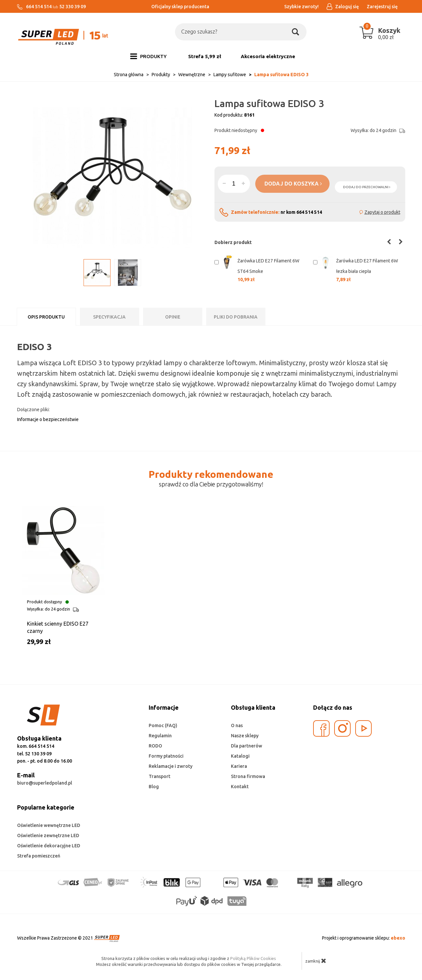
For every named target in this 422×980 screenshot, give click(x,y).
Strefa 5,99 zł (205, 56)
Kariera (239, 766)
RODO (155, 746)
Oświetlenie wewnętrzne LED (49, 825)
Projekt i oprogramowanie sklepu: (364, 938)
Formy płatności (166, 756)
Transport (160, 776)
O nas (237, 725)
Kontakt (240, 787)
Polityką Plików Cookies (253, 958)
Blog (154, 787)
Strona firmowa (248, 776)
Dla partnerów (247, 746)
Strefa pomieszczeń (39, 856)
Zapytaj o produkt (382, 212)
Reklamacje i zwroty (171, 766)
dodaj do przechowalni (367, 187)
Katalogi (240, 756)
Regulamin (160, 736)
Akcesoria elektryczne (268, 56)
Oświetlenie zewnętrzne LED (48, 835)
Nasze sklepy (245, 736)
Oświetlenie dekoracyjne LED (49, 846)
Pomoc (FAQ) (163, 725)
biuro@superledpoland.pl (45, 783)
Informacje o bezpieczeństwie (48, 419)
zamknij (316, 961)
